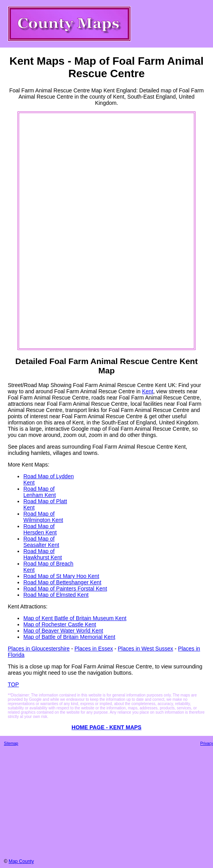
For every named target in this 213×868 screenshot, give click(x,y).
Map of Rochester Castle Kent (60, 624)
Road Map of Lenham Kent (40, 492)
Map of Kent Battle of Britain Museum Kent (75, 618)
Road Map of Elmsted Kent (56, 595)
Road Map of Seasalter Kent (41, 542)
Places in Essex (94, 649)
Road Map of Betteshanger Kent (62, 582)
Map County (21, 861)
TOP (13, 684)
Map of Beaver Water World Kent (63, 631)
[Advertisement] (51, 231)
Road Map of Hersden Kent (40, 529)
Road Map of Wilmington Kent (43, 517)
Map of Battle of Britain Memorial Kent (69, 637)
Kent (148, 391)
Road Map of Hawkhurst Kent (43, 554)
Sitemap (11, 743)
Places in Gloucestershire (39, 649)
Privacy (207, 743)
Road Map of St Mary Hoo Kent (61, 576)
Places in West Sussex (145, 649)
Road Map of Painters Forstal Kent (65, 589)
